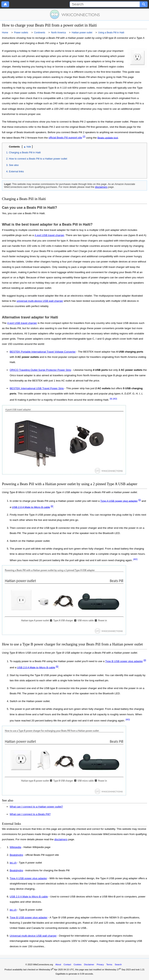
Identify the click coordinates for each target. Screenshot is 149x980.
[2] (84, 137)
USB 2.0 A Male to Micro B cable (31, 507)
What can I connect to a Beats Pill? (30, 814)
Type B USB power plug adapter (124, 661)
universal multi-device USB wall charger (40, 301)
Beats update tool (108, 138)
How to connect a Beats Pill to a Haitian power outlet (38, 159)
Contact (67, 964)
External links (16, 171)
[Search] (105, 4)
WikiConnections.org (43, 964)
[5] (140, 500)
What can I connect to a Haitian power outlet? (36, 807)
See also (14, 165)
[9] (111, 399)
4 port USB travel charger (49, 235)
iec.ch (13, 863)
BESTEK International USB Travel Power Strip (37, 388)
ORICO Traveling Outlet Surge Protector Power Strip (40, 370)
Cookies (78, 964)
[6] (52, 506)
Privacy (100, 964)
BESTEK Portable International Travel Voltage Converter (43, 352)
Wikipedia (15, 847)
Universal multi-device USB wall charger (33, 936)
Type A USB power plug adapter (119, 501)
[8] (145, 660)
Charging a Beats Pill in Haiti (25, 152)
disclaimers (101, 187)
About (58, 964)
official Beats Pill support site (65, 138)
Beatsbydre (16, 855)
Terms (109, 964)
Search (118, 964)
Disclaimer (89, 964)
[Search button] (144, 4)
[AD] (115, 399)
